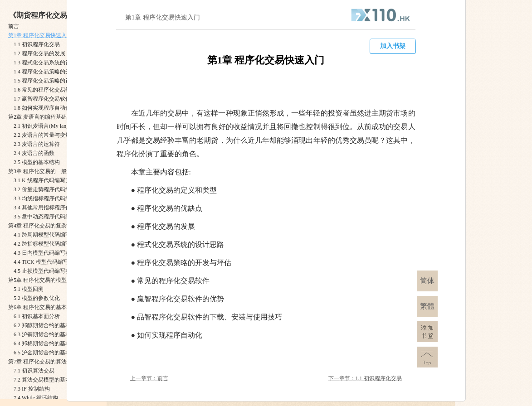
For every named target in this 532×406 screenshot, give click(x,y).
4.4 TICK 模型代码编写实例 (46, 262)
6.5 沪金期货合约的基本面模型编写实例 (61, 353)
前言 (14, 26)
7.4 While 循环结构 (36, 398)
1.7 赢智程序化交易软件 (42, 99)
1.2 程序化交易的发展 (39, 53)
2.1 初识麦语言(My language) (47, 126)
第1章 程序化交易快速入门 (40, 35)
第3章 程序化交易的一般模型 (43, 171)
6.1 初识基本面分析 (37, 316)
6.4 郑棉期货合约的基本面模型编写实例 (61, 343)
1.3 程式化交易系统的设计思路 (50, 63)
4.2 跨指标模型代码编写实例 (48, 244)
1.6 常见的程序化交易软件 (45, 90)
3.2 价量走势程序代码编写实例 (50, 189)
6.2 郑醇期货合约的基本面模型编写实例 (61, 325)
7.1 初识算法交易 (34, 371)
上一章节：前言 (149, 378)
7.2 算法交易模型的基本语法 (48, 380)
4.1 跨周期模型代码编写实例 (48, 235)
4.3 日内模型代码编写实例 (45, 253)
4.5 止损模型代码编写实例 (45, 271)
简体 (427, 281)
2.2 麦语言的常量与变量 (42, 135)
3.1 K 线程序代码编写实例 (45, 180)
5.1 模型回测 (29, 289)
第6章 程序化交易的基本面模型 (46, 307)
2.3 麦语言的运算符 (37, 144)
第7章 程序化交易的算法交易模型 (48, 362)
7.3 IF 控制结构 (32, 389)
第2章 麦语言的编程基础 (37, 117)
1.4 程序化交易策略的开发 (45, 72)
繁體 (427, 306)
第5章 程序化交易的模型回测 (43, 280)
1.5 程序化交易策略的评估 (45, 81)
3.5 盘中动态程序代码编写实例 (50, 217)
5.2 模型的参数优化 (37, 298)
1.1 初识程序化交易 (37, 44)
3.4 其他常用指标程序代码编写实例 (56, 208)
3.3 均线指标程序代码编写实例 (50, 198)
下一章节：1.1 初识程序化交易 (365, 378)
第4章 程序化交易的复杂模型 (43, 226)
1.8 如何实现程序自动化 (42, 108)
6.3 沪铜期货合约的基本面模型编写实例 (61, 334)
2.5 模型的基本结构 (37, 162)
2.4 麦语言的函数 (34, 153)
